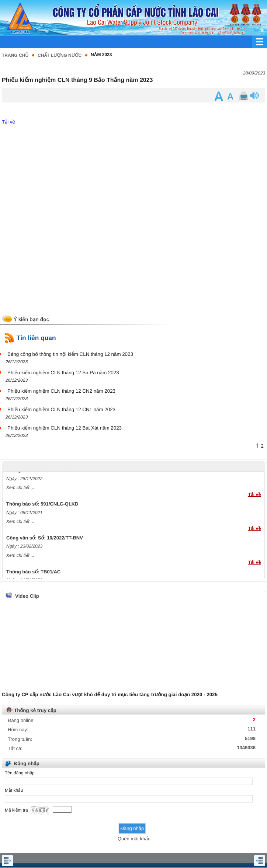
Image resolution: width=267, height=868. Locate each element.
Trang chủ (15, 55)
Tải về (8, 122)
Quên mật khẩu (134, 839)
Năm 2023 (101, 55)
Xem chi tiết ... (20, 489)
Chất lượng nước (60, 55)
